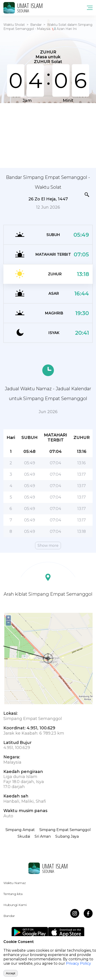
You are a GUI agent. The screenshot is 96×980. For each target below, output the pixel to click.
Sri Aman (43, 836)
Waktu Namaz (15, 883)
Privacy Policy (78, 963)
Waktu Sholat (14, 25)
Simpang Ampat (20, 830)
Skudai (24, 836)
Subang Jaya (67, 836)
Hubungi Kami (15, 905)
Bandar (36, 25)
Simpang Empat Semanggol (65, 830)
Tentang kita (13, 894)
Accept (11, 973)
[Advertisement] (48, 135)
